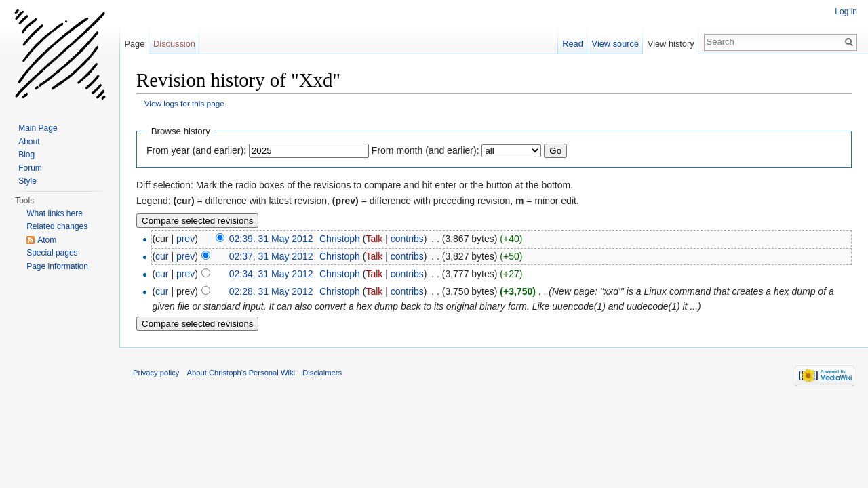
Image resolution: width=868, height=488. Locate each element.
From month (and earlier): (426, 150)
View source (615, 44)
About (29, 142)
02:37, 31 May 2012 (271, 256)
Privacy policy (156, 373)
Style (27, 181)
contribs (407, 239)
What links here (55, 213)
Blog (26, 155)
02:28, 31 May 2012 (271, 291)
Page (134, 44)
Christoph (340, 239)
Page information (57, 266)
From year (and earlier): (196, 150)
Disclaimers (322, 373)
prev (185, 239)
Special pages (52, 253)
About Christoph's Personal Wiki (241, 373)
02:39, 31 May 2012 (271, 239)
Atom (47, 240)
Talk (374, 239)
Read (573, 44)
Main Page (38, 128)
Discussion (174, 44)
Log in (846, 12)
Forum (30, 168)
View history (671, 44)
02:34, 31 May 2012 (271, 274)
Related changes (57, 226)
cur (162, 256)
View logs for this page (184, 103)
